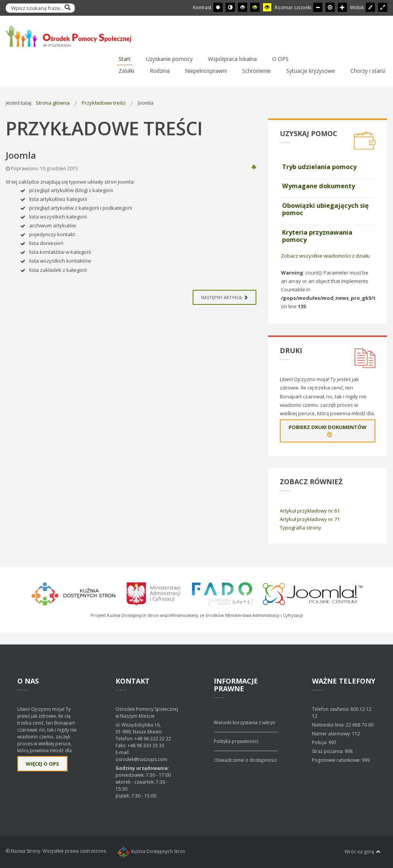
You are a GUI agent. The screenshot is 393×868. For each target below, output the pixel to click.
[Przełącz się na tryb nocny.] (230, 7)
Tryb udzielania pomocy (319, 167)
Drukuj (254, 167)
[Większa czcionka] (342, 7)
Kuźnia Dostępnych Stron (151, 851)
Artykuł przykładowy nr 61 (310, 511)
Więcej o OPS (42, 764)
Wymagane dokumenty (319, 186)
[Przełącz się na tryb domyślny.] (218, 7)
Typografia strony (301, 528)
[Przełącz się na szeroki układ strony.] (383, 7)
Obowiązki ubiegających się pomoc (325, 209)
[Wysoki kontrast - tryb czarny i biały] (243, 7)
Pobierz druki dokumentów (328, 431)
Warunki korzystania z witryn (244, 723)
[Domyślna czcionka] (330, 7)
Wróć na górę (363, 852)
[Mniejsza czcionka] (318, 7)
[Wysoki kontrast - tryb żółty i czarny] (267, 7)
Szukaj (67, 8)
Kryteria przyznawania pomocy (317, 236)
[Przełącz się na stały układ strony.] (370, 7)
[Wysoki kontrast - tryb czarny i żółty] (255, 7)
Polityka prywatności (236, 741)
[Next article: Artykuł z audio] (225, 297)
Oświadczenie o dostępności (245, 760)
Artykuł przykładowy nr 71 (310, 519)
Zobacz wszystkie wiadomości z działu (325, 256)
